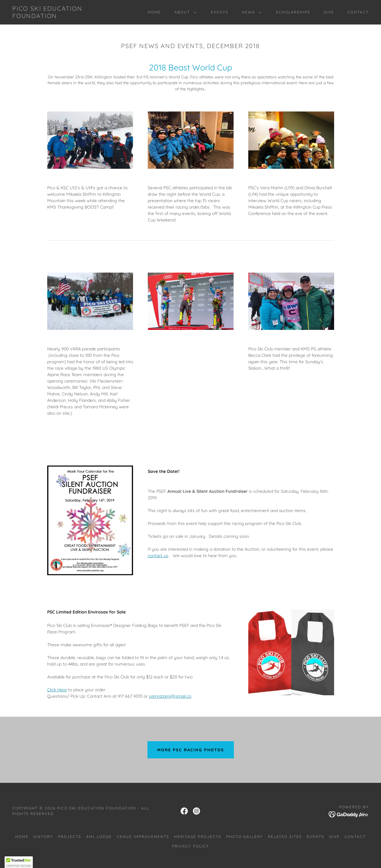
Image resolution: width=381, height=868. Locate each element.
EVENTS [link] (220, 12)
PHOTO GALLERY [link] (245, 837)
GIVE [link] (329, 12)
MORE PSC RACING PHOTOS (191, 750)
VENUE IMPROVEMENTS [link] (143, 837)
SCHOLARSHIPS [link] (293, 12)
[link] (61, 17)
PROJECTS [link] (70, 837)
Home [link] (154, 12)
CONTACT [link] (358, 12)
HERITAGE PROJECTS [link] (198, 837)
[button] (184, 12)
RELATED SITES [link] (285, 837)
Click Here (57, 690)
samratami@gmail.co (170, 696)
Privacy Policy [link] (190, 846)
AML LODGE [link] (99, 837)
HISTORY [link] (43, 837)
